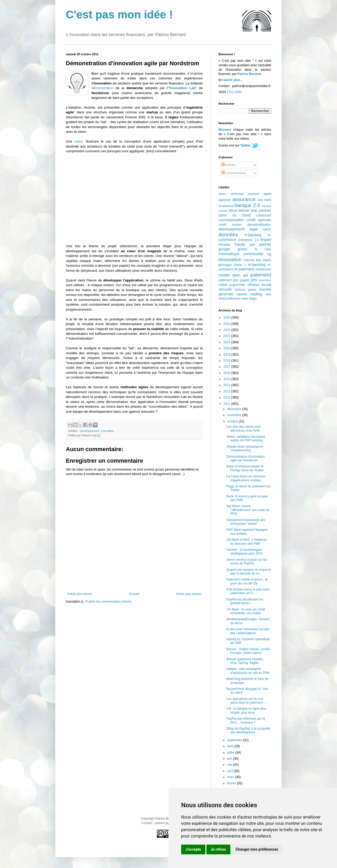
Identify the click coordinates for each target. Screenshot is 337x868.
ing (269, 254)
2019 (227, 355)
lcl (245, 265)
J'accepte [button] (193, 849)
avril (231, 771)
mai (230, 765)
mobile (224, 275)
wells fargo (249, 299)
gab (252, 245)
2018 (227, 361)
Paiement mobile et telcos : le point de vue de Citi (247, 581)
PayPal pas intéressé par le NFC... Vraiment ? (246, 720)
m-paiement (244, 269)
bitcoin (244, 210)
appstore (225, 200)
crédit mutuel (230, 225)
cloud (246, 215)
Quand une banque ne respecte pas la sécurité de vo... (249, 572)
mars (231, 777)
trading (256, 294)
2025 (227, 317)
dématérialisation (259, 225)
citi (234, 215)
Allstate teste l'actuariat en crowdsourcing (245, 448)
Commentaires (234, 173)
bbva (233, 210)
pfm (254, 280)
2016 (227, 373)
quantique (265, 280)
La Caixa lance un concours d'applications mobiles (246, 478)
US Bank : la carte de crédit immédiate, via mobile (246, 611)
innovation (107, 431)
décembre (235, 409)
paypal (244, 280)
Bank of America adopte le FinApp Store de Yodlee (245, 468)
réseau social (259, 285)
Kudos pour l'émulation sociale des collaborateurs (248, 631)
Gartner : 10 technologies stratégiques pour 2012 (245, 552)
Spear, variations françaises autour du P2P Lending (246, 438)
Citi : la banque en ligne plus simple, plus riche (246, 710)
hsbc (268, 249)
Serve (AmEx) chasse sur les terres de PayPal (247, 562)
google (224, 249)
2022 (227, 336)
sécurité (225, 289)
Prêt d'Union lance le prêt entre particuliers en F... (248, 591)
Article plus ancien (189, 594)
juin (230, 759)
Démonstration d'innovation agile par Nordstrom (246, 458)
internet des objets (257, 260)
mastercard (263, 269)
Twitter (245, 145)
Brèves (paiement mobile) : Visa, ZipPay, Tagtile (245, 661)
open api (240, 275)
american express (245, 194)
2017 (227, 367)
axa (260, 200)
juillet (231, 753)
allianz (223, 194)
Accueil (134, 594)
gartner (265, 244)
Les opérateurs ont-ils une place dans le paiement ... (246, 701)
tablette (242, 294)
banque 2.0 (247, 205)
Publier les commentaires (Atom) (108, 602)
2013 (227, 391)
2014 (227, 385)
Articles (229, 165)
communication (231, 220)
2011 (227, 404)
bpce (223, 215)
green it (247, 249)
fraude (240, 244)
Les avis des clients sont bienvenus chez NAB (244, 428)
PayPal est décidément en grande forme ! (245, 601)
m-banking (257, 265)
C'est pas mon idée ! (119, 15)
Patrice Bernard (249, 74)
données (228, 234)
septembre (235, 740)
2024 (227, 324)
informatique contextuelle (241, 254)
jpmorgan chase (230, 265)
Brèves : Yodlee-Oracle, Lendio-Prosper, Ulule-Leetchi (249, 651)
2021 (227, 342)
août (231, 746)
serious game (246, 290)
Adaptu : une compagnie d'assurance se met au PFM (248, 671)
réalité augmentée (232, 285)
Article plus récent (80, 594)
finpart (266, 240)
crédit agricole (259, 220)
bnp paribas (261, 210)
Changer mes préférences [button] (257, 849)
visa (268, 294)
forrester (224, 245)
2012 (227, 397)
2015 (227, 379)
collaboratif (264, 215)
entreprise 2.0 (248, 240)
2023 (227, 330)
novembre (235, 415)
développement (90, 431)
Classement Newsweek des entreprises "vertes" (246, 522)
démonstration (102, 88)
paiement (261, 275)
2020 (227, 348)
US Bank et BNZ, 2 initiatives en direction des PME (247, 542)
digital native (260, 229)
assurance (244, 199)
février (232, 783)
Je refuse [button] (218, 849)
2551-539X (234, 92)
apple (267, 194)
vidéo (78, 141)
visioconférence (229, 299)
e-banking (253, 235)
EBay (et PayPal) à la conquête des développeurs (248, 730)
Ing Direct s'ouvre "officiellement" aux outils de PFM (248, 510)
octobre (233, 421)
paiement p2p (228, 280)
